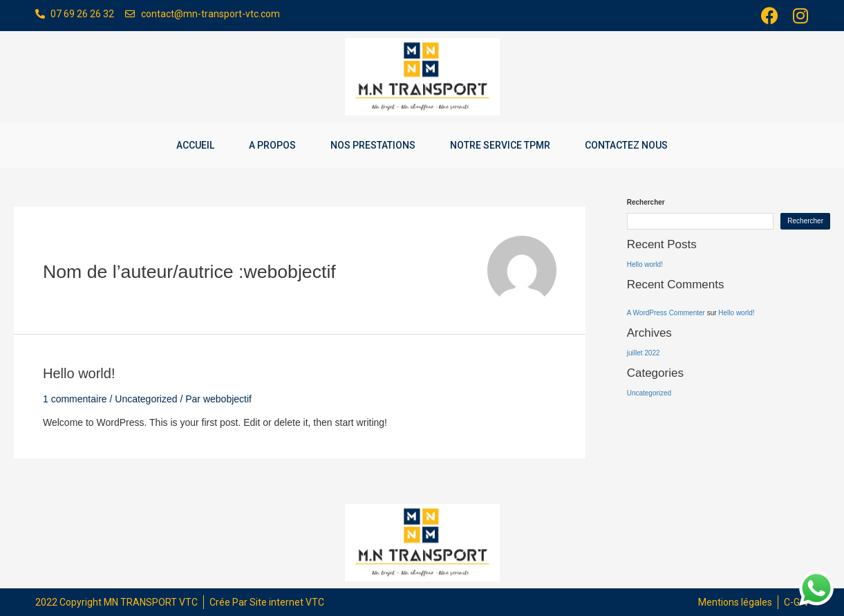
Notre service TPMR (500, 145)
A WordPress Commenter (666, 313)
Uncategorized (146, 399)
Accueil (195, 145)
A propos (272, 145)
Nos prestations (373, 145)
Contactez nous (626, 145)
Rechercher (646, 202)
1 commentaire (75, 399)
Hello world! (79, 373)
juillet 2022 (644, 353)
